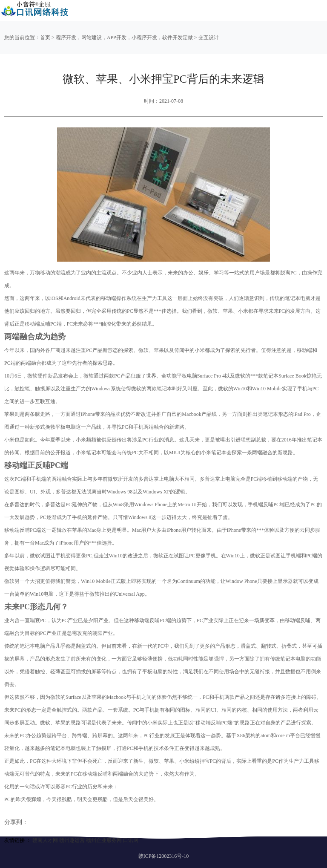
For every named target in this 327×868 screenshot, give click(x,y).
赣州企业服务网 (104, 840)
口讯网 (131, 840)
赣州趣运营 (72, 840)
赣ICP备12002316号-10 (164, 856)
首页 (45, 37)
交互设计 (209, 37)
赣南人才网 (45, 840)
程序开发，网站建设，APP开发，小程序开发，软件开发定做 (124, 37)
